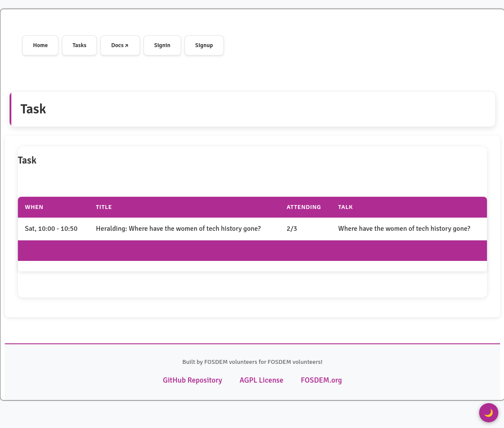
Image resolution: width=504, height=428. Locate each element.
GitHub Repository (196, 379)
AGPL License (261, 379)
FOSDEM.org (317, 379)
